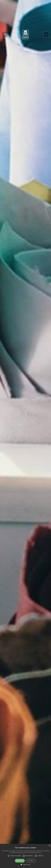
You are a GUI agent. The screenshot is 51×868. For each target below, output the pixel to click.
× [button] (49, 846)
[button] (25, 865)
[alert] (25, 856)
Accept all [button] (20, 861)
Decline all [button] (31, 861)
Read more (38, 853)
